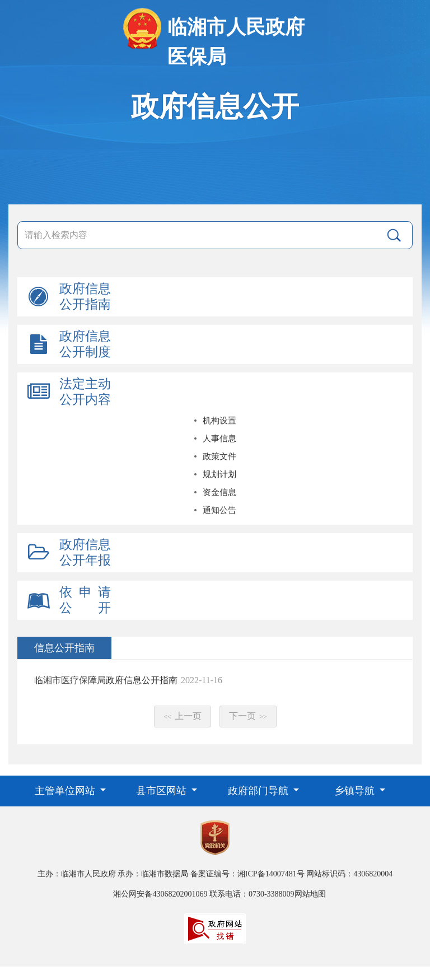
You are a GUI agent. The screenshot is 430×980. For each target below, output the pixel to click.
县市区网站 (163, 791)
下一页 (248, 716)
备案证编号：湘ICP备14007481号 (247, 874)
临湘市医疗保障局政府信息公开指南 (106, 680)
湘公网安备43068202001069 (160, 894)
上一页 (183, 716)
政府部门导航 (260, 791)
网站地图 (310, 894)
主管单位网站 (66, 791)
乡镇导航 (356, 791)
